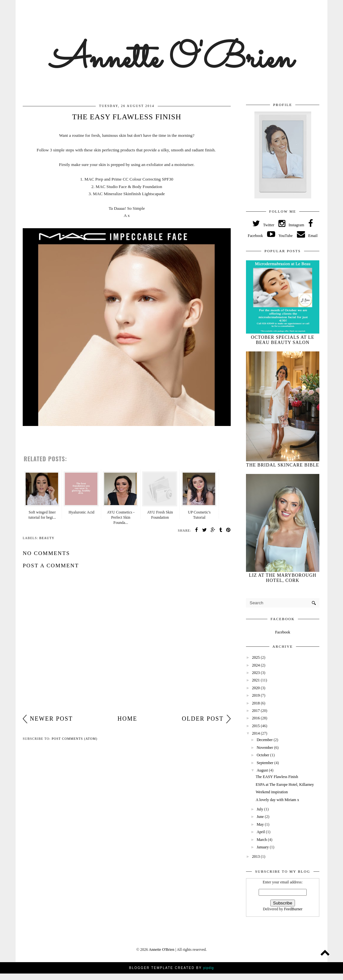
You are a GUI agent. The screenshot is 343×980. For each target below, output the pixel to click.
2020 (257, 688)
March (262, 840)
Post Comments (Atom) (74, 739)
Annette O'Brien (171, 60)
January (263, 847)
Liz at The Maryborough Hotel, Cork (283, 578)
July (260, 809)
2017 (257, 711)
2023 (257, 673)
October (263, 755)
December (265, 740)
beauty (47, 538)
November (265, 748)
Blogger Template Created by (171, 968)
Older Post (203, 719)
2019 (257, 695)
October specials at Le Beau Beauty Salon (282, 340)
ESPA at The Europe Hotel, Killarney (285, 785)
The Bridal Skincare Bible (283, 465)
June (261, 817)
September (265, 763)
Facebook (283, 632)
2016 (257, 718)
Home (127, 719)
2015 (257, 726)
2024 (257, 665)
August (263, 770)
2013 (257, 856)
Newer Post (51, 719)
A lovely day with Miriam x (277, 800)
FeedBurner (293, 909)
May (261, 824)
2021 (257, 680)
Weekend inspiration (272, 792)
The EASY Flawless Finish (277, 777)
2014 (257, 733)
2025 (257, 657)
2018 (257, 703)
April (261, 832)
